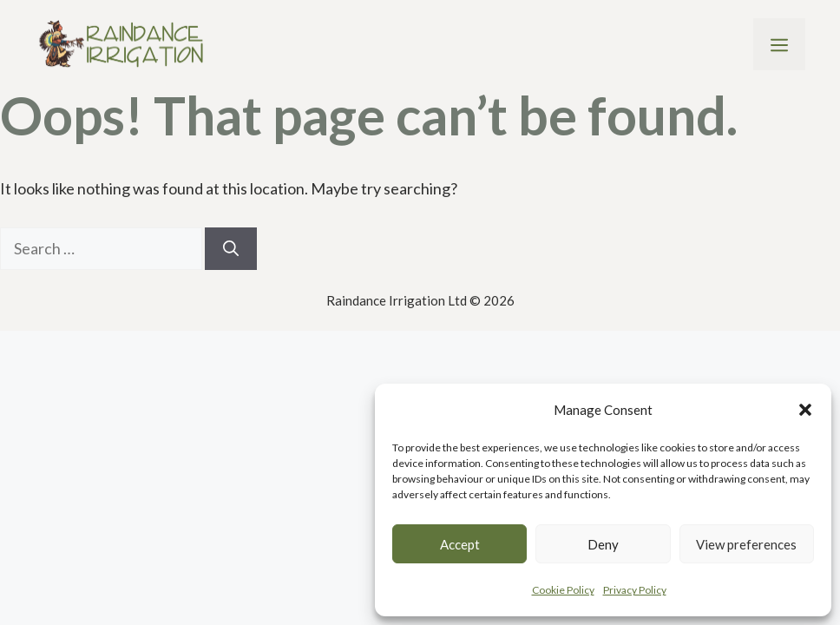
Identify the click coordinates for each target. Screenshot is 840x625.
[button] (805, 410)
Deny (603, 544)
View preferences (746, 544)
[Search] (231, 249)
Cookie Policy (563, 590)
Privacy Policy (635, 590)
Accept (460, 544)
